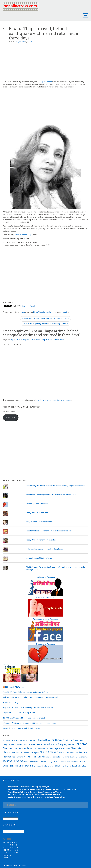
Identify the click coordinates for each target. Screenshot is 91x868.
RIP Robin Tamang (10, 702)
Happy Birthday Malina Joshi (37, 513)
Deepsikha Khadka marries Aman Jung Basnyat (28, 787)
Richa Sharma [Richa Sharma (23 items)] (41, 762)
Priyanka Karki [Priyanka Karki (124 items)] (34, 756)
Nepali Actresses (20, 865)
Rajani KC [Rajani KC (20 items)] (48, 757)
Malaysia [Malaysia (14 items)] (37, 749)
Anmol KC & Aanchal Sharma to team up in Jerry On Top (25, 692)
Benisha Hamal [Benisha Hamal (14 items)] (25, 740)
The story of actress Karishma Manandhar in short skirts (49, 531)
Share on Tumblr (29, 306)
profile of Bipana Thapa (23, 235)
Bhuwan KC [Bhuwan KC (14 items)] (34, 740)
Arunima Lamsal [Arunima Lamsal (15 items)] (15, 740)
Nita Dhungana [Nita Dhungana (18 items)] (64, 752)
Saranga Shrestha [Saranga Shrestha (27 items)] (79, 762)
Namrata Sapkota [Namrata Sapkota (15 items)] (65, 749)
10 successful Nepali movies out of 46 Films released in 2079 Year (30, 723)
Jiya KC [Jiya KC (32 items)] (68, 744)
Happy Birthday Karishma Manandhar (41, 540)
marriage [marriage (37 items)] (53, 748)
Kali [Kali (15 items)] (73, 744)
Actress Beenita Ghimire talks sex (39, 558)
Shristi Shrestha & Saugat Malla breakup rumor (22, 728)
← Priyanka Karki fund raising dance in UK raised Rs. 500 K (45, 318)
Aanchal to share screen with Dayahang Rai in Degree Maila (34, 794)
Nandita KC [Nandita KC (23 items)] (19, 752)
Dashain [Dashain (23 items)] (80, 740)
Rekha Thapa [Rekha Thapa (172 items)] (13, 761)
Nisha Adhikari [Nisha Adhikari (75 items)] (49, 752)
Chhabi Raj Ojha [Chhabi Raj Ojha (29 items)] (70, 740)
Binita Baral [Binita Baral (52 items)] (45, 740)
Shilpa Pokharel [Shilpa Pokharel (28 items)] (10, 766)
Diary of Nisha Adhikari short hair (39, 522)
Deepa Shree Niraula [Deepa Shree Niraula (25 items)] (12, 744)
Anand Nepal (32, 42)
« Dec (5, 858)
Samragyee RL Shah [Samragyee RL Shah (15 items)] (53, 762)
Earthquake (47, 312)
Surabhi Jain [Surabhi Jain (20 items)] (50, 766)
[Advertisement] (45, 63)
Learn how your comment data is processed (53, 400)
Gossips (22, 312)
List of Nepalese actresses (37, 504)
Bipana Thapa (46, 82)
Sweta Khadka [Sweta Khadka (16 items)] (77, 766)
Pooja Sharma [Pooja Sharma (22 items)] (17, 757)
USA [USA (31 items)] (84, 766)
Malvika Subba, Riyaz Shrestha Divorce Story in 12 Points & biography (31, 697)
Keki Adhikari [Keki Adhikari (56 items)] (26, 748)
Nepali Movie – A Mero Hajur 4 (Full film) (19, 713)
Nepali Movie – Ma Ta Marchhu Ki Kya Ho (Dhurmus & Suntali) (28, 707)
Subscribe (11, 418)
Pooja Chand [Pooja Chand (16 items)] (74, 753)
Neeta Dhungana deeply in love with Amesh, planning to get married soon (56, 486)
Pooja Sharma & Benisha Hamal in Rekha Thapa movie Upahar (35, 792)
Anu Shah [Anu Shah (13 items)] (6, 740)
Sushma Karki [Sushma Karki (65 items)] (63, 765)
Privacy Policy (8, 865)
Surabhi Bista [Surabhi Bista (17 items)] (40, 766)
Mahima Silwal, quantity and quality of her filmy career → (45, 323)
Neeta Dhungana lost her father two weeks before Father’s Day (36, 797)
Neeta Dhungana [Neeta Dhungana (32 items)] (32, 752)
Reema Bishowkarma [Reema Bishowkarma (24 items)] (60, 757)
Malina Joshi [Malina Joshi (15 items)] (44, 749)
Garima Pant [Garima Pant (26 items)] (27, 744)
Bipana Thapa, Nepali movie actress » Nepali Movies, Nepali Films (38, 339)
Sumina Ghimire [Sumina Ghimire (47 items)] (26, 766)
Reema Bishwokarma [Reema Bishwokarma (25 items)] (78, 757)
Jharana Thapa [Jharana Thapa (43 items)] (57, 744)
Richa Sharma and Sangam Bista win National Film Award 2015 (51, 495)
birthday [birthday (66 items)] (57, 740)
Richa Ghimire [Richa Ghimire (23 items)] (30, 762)
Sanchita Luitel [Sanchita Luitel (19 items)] (65, 762)
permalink (65, 312)
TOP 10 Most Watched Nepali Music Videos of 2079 (24, 718)
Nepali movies (15, 687)
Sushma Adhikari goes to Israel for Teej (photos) (45, 549)
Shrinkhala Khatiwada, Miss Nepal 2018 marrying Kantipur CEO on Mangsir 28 (42, 789)
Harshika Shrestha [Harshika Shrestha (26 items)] (40, 744)
